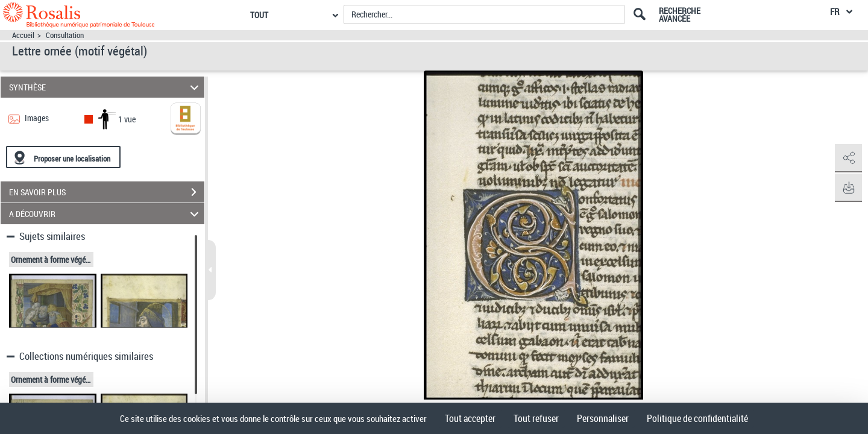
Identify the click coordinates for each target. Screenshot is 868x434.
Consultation (65, 35)
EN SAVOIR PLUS (107, 192)
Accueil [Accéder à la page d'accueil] (23, 35)
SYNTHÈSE (106, 87)
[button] (847, 159)
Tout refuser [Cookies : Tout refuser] (536, 418)
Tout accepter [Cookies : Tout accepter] (470, 418)
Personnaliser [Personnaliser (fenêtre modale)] (603, 418)
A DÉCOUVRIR (106, 214)
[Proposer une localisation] (63, 157)
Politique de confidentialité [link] (697, 418)
